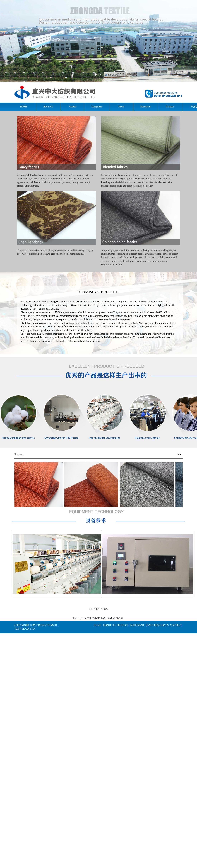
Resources (146, 107)
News (121, 107)
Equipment (97, 107)
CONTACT (176, 625)
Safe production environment (104, 438)
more (180, 454)
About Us (48, 107)
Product (73, 107)
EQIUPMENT (137, 625)
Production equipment (59, 564)
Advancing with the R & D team (61, 438)
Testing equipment (148, 564)
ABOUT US (109, 625)
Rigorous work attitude (147, 438)
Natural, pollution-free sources (18, 438)
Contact (170, 107)
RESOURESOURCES (157, 625)
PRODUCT (122, 625)
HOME (24, 107)
